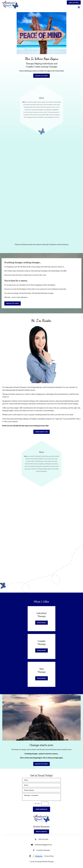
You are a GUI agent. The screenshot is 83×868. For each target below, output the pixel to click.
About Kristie (41, 832)
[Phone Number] (41, 790)
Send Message (41, 809)
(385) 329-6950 (74, 3)
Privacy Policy (49, 856)
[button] (79, 7)
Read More (41, 623)
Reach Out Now (41, 76)
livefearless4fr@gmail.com (43, 845)
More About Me (41, 432)
